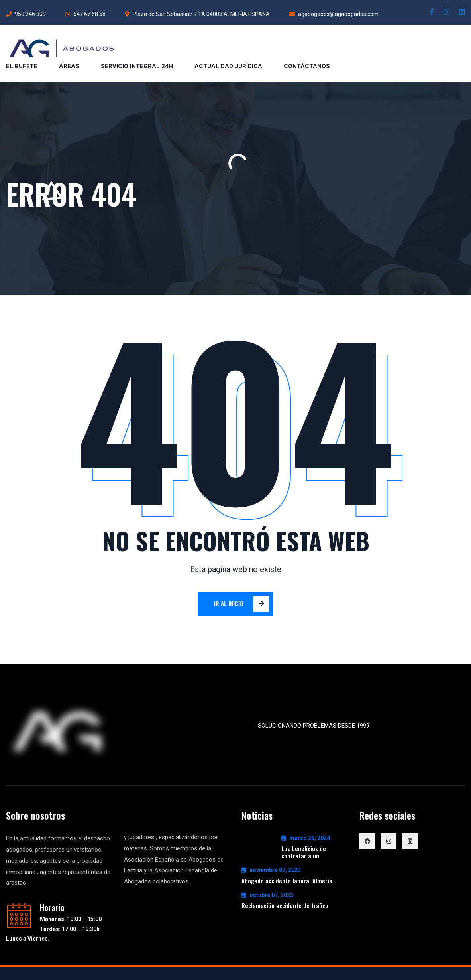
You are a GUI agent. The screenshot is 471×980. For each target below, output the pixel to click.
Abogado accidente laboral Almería (287, 881)
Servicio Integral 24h (137, 66)
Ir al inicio (242, 604)
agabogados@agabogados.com (334, 14)
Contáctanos (307, 66)
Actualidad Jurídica (228, 66)
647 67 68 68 (85, 14)
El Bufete (22, 66)
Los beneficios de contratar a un (304, 852)
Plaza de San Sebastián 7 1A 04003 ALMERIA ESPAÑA (197, 14)
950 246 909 (26, 14)
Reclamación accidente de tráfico (285, 905)
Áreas (69, 66)
